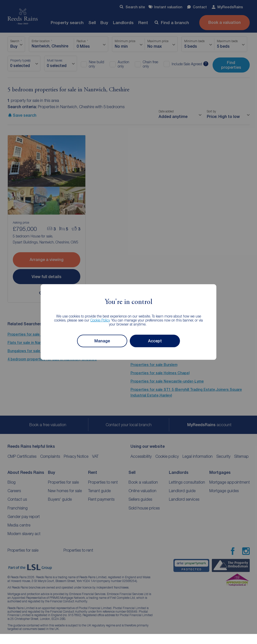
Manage (102, 341)
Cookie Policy (100, 320)
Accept (155, 341)
